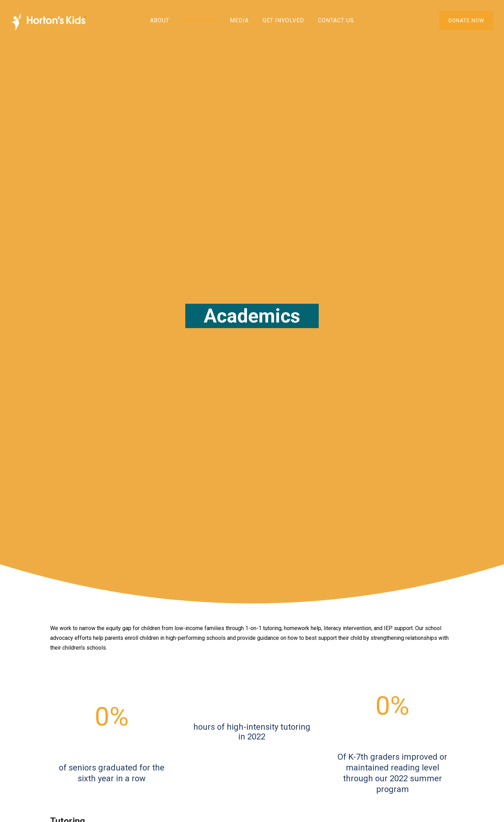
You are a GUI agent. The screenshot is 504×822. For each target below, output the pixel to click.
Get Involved (283, 20)
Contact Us (336, 20)
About (160, 20)
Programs (200, 20)
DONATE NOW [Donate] (466, 21)
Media (239, 20)
